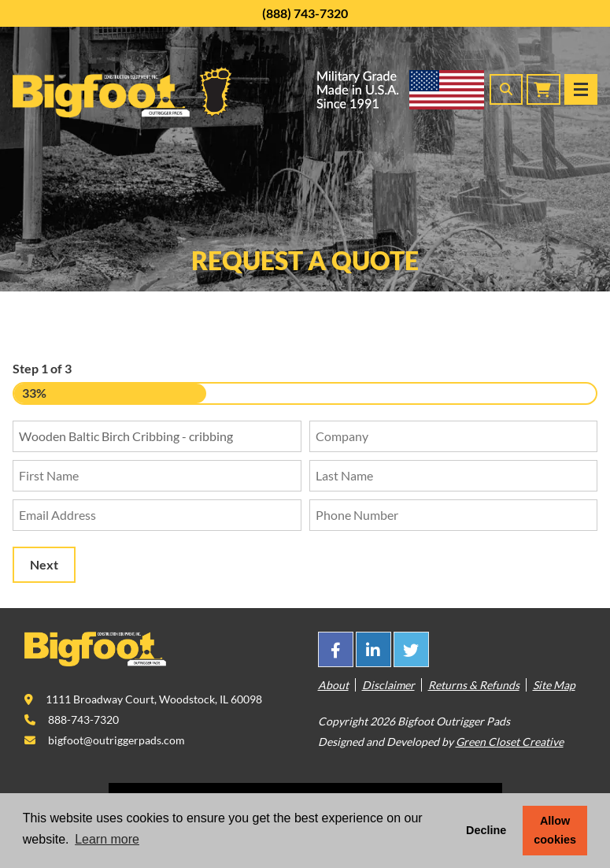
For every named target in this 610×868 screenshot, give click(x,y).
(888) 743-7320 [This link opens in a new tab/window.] (305, 13)
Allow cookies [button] (555, 830)
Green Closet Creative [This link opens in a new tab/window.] (510, 742)
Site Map (554, 685)
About (333, 685)
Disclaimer (388, 685)
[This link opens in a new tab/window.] (336, 649)
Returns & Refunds (474, 685)
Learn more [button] (107, 839)
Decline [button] (486, 830)
